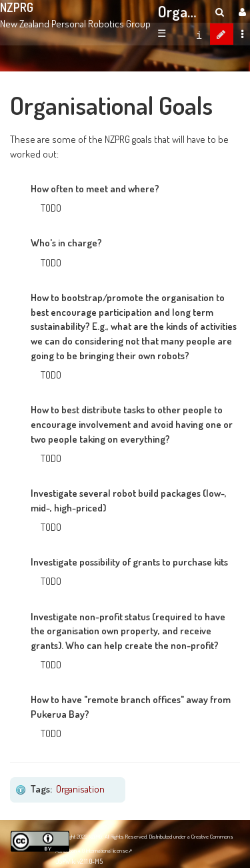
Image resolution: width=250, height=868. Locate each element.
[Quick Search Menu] (220, 12)
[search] (220, 12)
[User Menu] (241, 12)
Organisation (80, 789)
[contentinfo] (199, 34)
